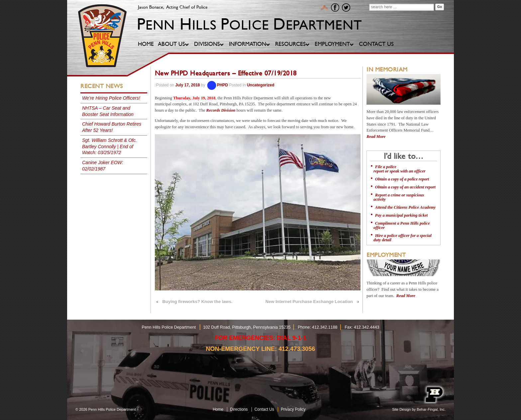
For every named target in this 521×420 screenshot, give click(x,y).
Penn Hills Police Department (112, 409)
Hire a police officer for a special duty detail (403, 238)
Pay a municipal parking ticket (401, 215)
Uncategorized (261, 85)
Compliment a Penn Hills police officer (402, 225)
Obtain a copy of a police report (402, 179)
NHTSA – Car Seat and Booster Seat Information (108, 111)
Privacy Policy (293, 409)
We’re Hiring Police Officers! (111, 98)
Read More (376, 137)
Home (218, 409)
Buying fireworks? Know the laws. (198, 302)
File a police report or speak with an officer (399, 169)
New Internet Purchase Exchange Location (309, 302)
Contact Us (264, 409)
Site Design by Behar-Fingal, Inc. (419, 409)
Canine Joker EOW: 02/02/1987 (103, 166)
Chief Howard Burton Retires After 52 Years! (112, 127)
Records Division (221, 110)
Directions (239, 409)
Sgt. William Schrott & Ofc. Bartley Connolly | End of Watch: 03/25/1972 (109, 147)
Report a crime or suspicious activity (399, 197)
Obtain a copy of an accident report (405, 187)
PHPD (217, 85)
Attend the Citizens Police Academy (405, 207)
